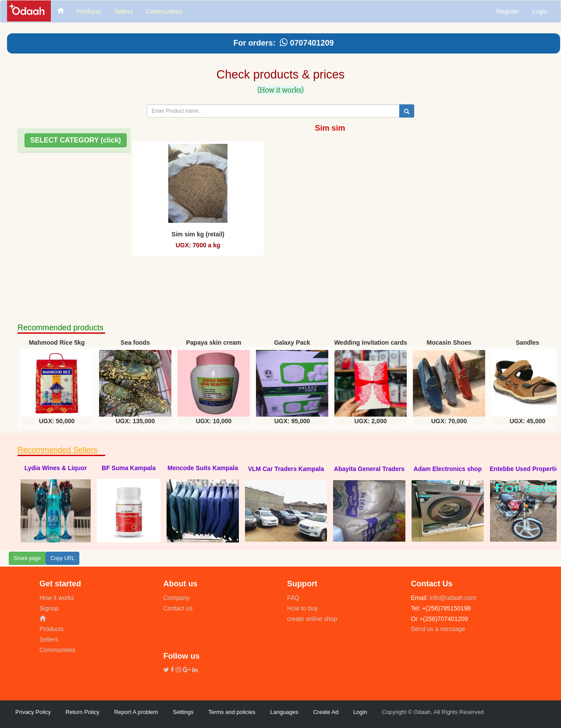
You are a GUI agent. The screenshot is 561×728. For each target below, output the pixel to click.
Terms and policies (232, 712)
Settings (183, 712)
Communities (57, 650)
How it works (57, 598)
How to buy (302, 608)
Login (540, 11)
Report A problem (136, 712)
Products (51, 629)
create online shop (312, 619)
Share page (27, 558)
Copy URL (62, 558)
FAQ (293, 598)
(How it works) (280, 90)
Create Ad (326, 712)
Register (508, 11)
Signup (49, 608)
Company (177, 598)
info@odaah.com (452, 598)
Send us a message (438, 629)
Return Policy (83, 712)
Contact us (178, 608)
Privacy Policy (33, 712)
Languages (284, 712)
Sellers (49, 639)
